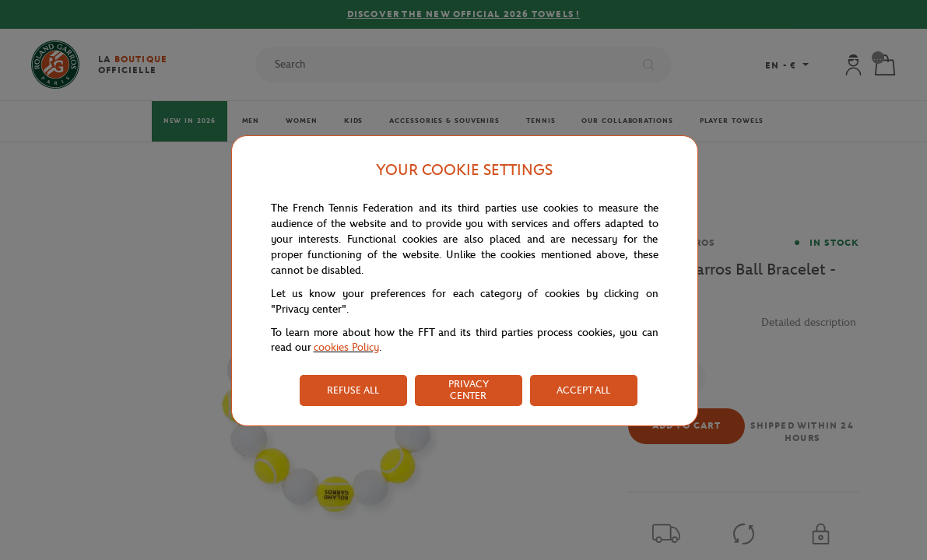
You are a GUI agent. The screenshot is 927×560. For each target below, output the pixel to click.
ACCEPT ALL (583, 390)
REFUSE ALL (353, 390)
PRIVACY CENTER (469, 390)
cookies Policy (346, 347)
